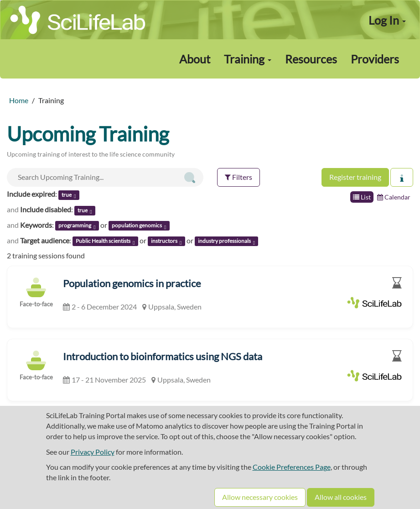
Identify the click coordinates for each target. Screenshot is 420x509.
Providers (375, 59)
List (362, 197)
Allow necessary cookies (260, 497)
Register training (355, 177)
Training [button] (248, 59)
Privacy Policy (93, 452)
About (195, 59)
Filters (239, 177)
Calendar (394, 197)
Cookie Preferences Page (292, 467)
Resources (311, 59)
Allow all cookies (341, 497)
